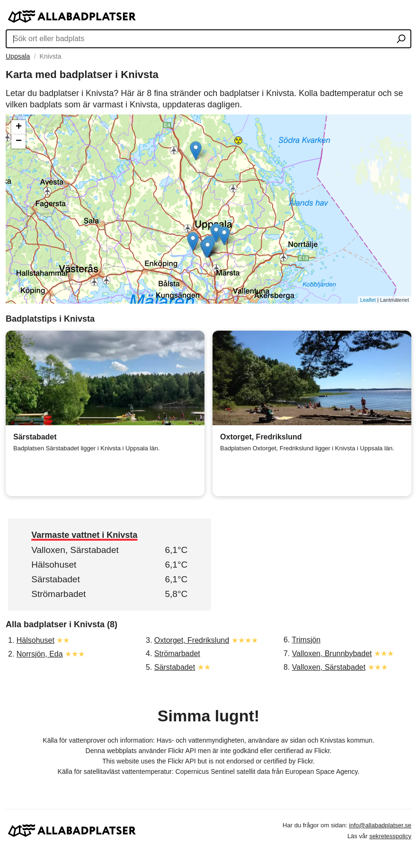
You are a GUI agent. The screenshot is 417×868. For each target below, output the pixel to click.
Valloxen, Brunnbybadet (332, 653)
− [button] (19, 141)
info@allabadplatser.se (380, 825)
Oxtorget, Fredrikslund (192, 640)
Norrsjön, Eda (40, 654)
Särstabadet (55, 579)
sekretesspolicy (390, 836)
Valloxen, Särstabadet (75, 550)
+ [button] (19, 127)
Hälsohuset (54, 565)
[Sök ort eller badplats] (401, 40)
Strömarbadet (58, 594)
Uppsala (18, 56)
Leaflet (368, 300)
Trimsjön (306, 640)
